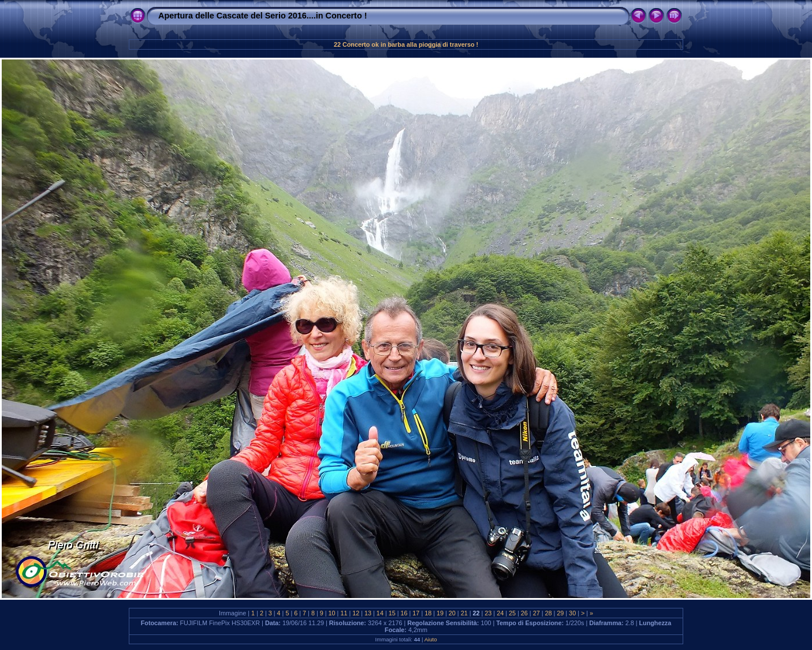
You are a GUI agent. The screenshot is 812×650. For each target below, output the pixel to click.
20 (452, 613)
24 (500, 613)
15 (392, 613)
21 (464, 613)
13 (368, 613)
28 (548, 613)
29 (560, 613)
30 (572, 613)
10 (332, 613)
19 (440, 613)
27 (537, 613)
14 (380, 613)
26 (524, 613)
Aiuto (431, 639)
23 (488, 613)
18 (428, 613)
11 (344, 613)
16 (404, 613)
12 (356, 613)
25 (512, 613)
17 (416, 613)
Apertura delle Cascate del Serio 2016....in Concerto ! (263, 16)
